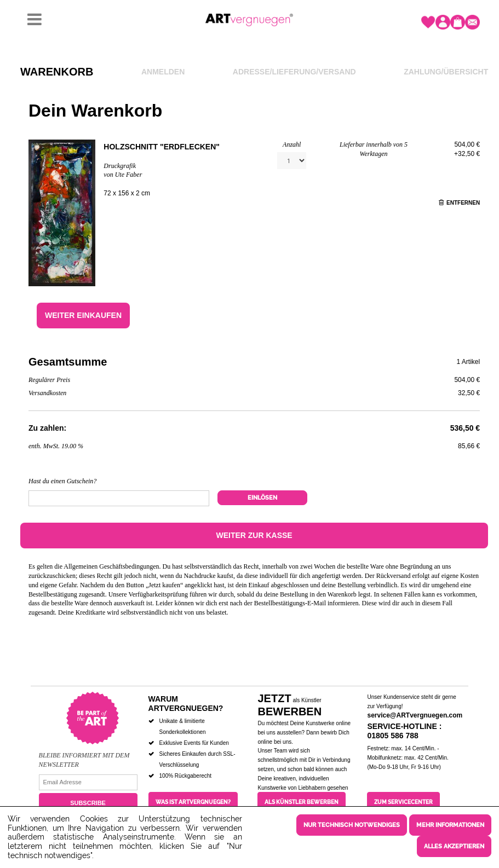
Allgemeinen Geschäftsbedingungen (111, 566)
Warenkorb (57, 72)
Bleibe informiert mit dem (84, 755)
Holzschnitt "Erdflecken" (162, 147)
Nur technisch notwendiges (352, 825)
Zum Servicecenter (403, 802)
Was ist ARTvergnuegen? (193, 802)
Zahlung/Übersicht (446, 72)
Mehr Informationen (450, 825)
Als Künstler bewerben (302, 802)
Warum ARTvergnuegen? (186, 704)
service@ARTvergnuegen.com (415, 715)
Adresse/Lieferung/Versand (294, 72)
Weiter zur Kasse (254, 535)
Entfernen (459, 203)
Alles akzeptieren (454, 846)
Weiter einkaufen (83, 315)
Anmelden (163, 72)
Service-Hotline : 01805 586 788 (404, 731)
